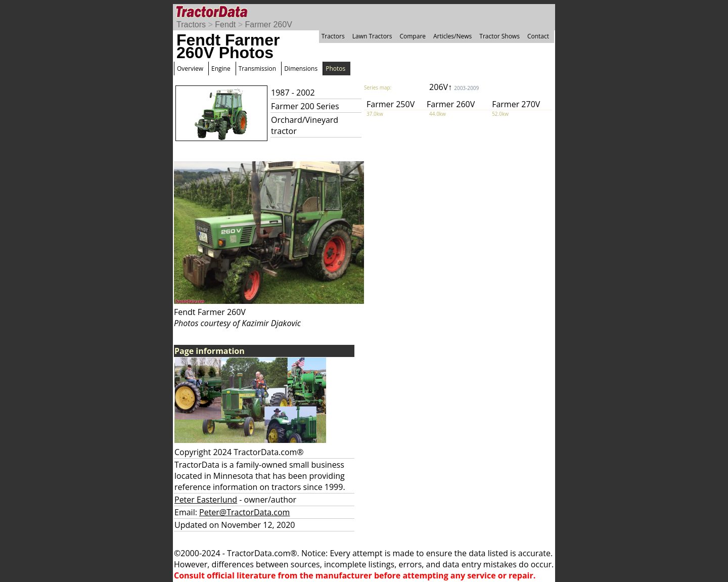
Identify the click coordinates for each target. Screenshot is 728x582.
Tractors (191, 25)
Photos (335, 69)
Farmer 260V (268, 25)
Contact (538, 36)
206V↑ (454, 87)
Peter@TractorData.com (244, 512)
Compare (413, 36)
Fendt (225, 25)
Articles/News (452, 36)
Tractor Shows (499, 36)
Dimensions (301, 69)
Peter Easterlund (206, 500)
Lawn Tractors (372, 36)
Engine (221, 69)
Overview (190, 69)
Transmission (257, 69)
